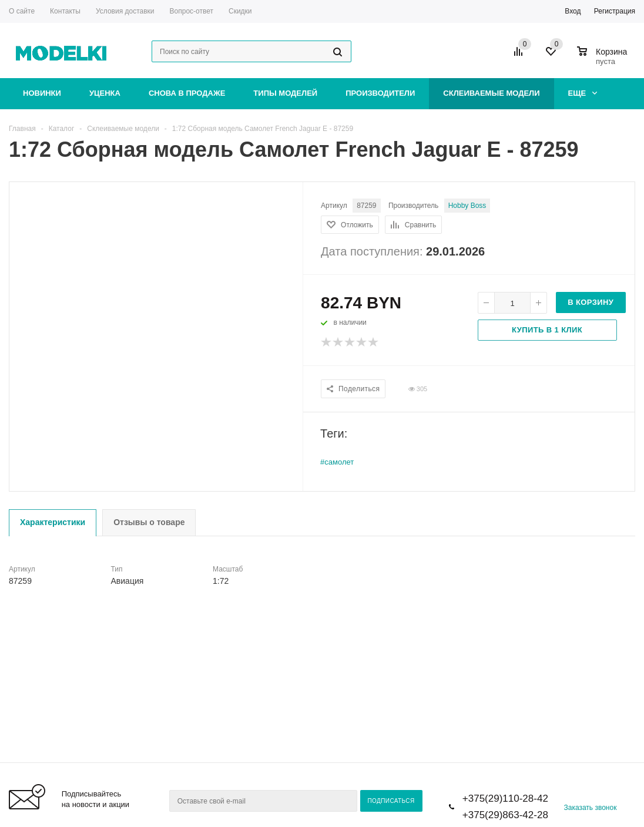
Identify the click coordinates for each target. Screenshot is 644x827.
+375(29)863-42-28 (505, 815)
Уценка (105, 93)
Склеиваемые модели (491, 93)
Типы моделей (285, 93)
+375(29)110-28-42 (505, 799)
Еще (583, 93)
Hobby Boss (467, 206)
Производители (380, 93)
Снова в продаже (187, 93)
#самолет (337, 462)
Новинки (42, 93)
